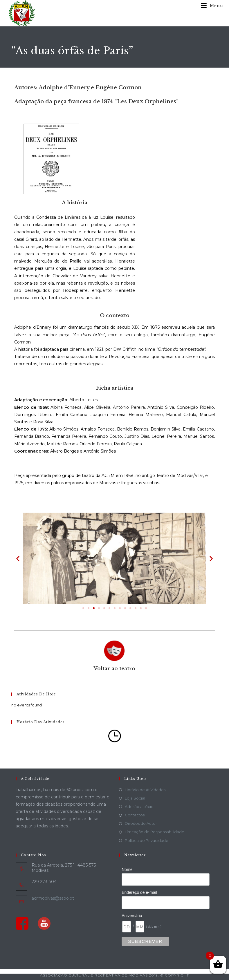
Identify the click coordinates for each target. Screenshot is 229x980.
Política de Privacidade (147, 840)
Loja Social (135, 798)
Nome (127, 869)
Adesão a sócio (139, 807)
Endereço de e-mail (139, 892)
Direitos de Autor (141, 823)
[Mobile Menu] (210, 6)
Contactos (135, 815)
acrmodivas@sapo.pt (53, 898)
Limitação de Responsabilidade (155, 832)
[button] (83, 608)
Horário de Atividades (145, 790)
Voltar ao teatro (115, 669)
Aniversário (132, 916)
